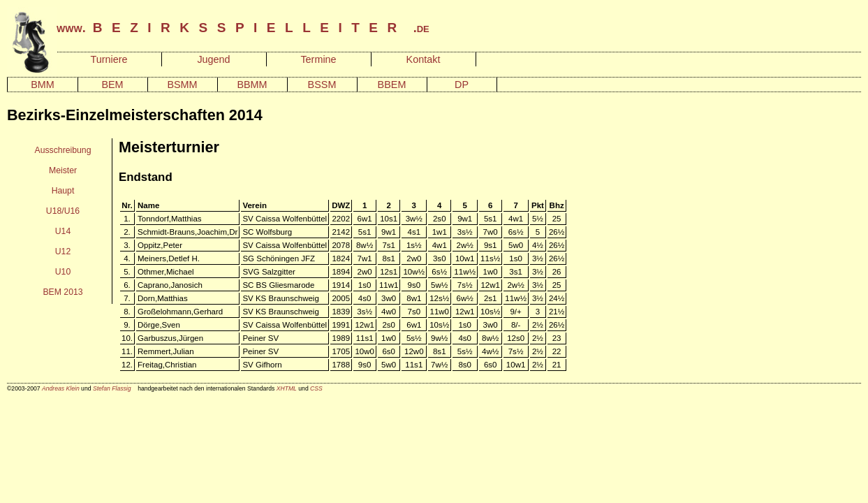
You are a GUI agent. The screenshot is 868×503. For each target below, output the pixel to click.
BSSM (322, 85)
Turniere (109, 59)
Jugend (213, 59)
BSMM (182, 85)
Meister (63, 170)
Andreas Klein (61, 388)
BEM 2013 (62, 292)
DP (462, 85)
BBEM (392, 85)
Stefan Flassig (112, 388)
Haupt (63, 191)
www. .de (243, 28)
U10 (63, 272)
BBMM (252, 85)
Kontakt (424, 59)
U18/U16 (63, 211)
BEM (112, 85)
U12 (63, 251)
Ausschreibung (63, 150)
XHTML (287, 388)
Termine (318, 59)
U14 (63, 231)
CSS (316, 388)
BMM (43, 85)
